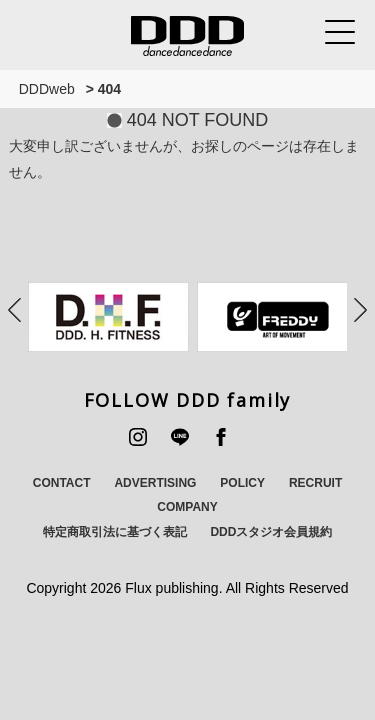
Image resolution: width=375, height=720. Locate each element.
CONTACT (62, 483)
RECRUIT (315, 483)
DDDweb (47, 89)
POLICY (242, 483)
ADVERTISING (155, 483)
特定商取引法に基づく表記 (115, 532)
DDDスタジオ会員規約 (271, 532)
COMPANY (187, 507)
